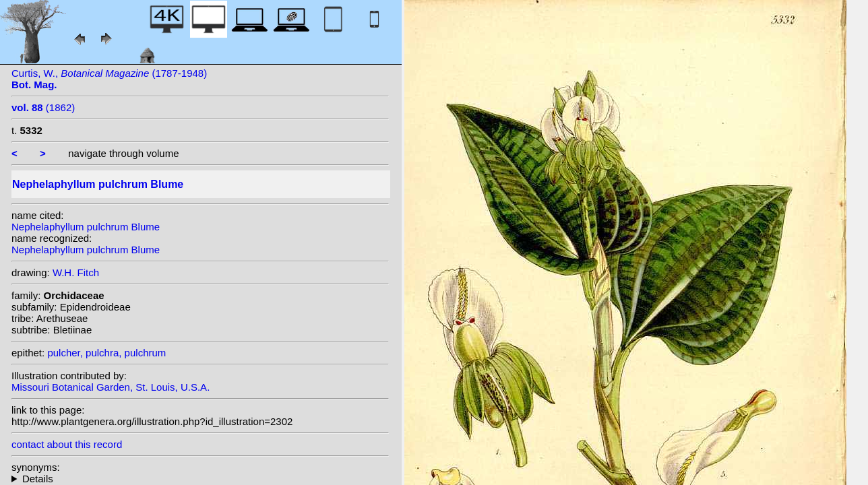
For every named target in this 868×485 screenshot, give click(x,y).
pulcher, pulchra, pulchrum (106, 353)
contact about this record (67, 444)
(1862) (43, 107)
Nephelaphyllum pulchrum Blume (86, 227)
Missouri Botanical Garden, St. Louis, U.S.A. (111, 387)
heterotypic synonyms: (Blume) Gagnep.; (200, 479)
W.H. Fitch (76, 272)
